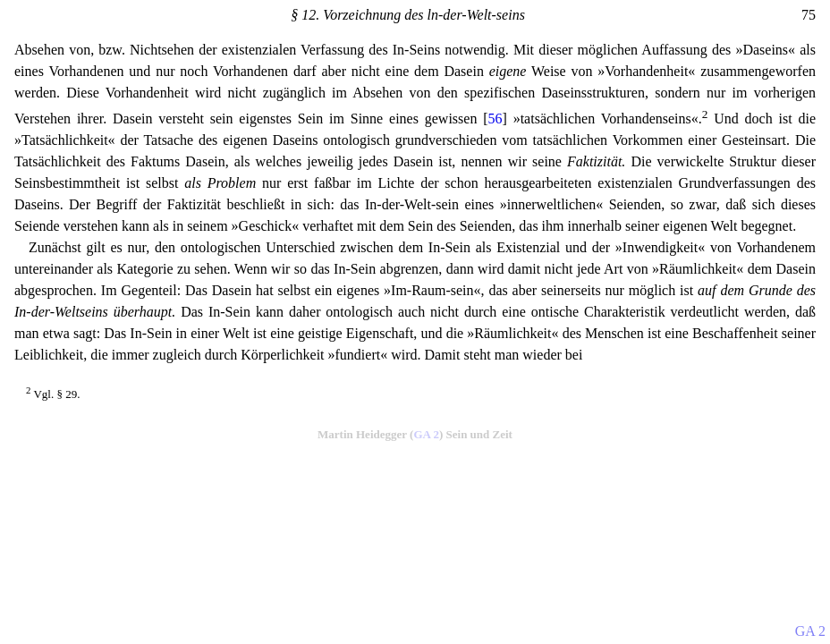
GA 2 (426, 434)
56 (495, 119)
